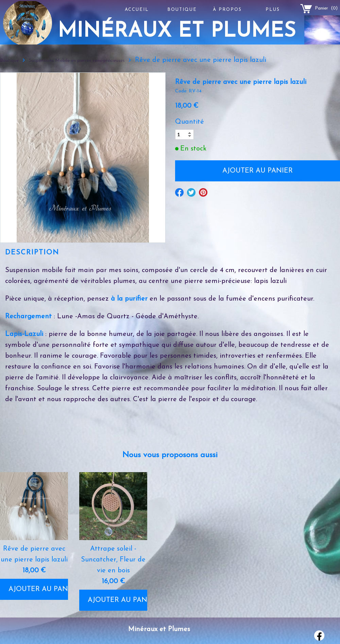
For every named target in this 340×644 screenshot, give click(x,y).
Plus (273, 10)
